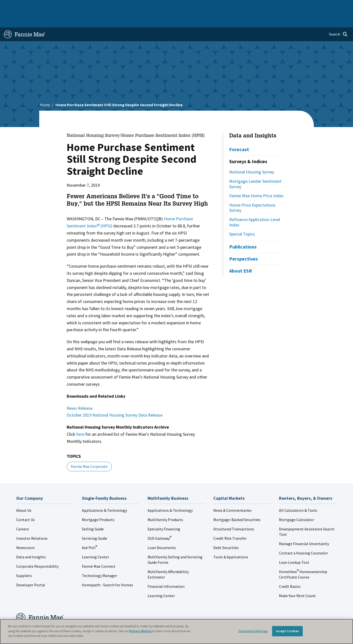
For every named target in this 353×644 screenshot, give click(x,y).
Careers (23, 513)
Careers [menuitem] (315, 6)
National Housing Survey (252, 156)
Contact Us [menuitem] (337, 6)
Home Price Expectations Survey (252, 192)
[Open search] (338, 19)
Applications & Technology (104, 495)
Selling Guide (93, 513)
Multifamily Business (85, 6)
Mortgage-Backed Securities (237, 504)
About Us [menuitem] (236, 6)
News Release (80, 392)
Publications (243, 231)
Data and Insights (253, 120)
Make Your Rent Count (297, 580)
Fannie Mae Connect (99, 551)
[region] (176, 631)
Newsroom (25, 532)
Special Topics (242, 218)
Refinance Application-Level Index (255, 206)
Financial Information (166, 571)
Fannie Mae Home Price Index (256, 180)
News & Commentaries (232, 495)
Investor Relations (32, 523)
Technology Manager (100, 560)
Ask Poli (89, 532)
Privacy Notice (141, 631)
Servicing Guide (95, 523)
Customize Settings (253, 631)
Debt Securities (226, 532)
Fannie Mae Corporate (89, 451)
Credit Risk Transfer (230, 523)
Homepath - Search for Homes (107, 569)
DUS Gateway (159, 523)
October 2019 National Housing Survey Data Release (115, 399)
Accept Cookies (287, 631)
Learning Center (95, 541)
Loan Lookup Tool (294, 547)
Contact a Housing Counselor (303, 537)
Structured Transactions (234, 513)
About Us (24, 495)
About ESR (241, 255)
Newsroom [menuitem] (294, 6)
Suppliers (24, 560)
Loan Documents (162, 532)
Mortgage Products (98, 504)
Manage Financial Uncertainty (304, 528)
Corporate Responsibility (37, 551)
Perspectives (244, 243)
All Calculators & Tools (298, 495)
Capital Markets (122, 6)
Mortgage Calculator (296, 504)
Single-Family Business (42, 6)
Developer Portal (31, 569)
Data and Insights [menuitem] (264, 6)
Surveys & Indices (248, 146)
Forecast (239, 134)
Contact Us (25, 504)
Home (12, 6)
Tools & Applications (231, 541)
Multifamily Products (165, 504)
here (80, 418)
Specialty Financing (164, 513)
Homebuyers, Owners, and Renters (170, 6)
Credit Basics (290, 571)
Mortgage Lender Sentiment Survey (255, 168)
